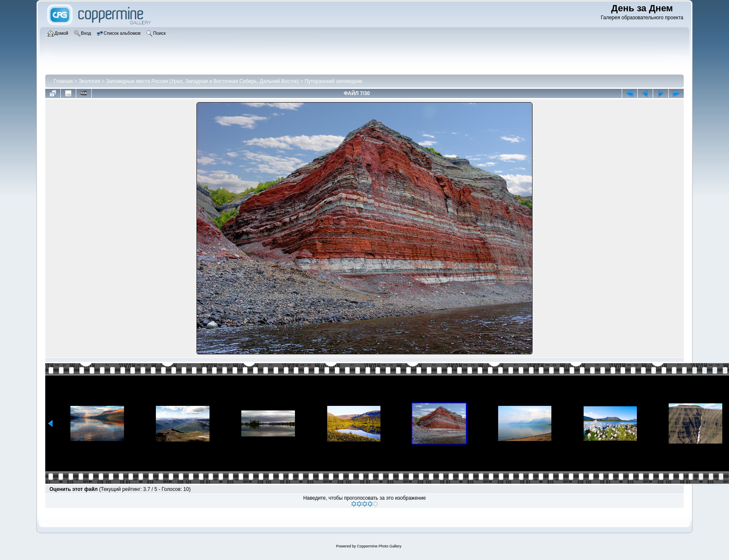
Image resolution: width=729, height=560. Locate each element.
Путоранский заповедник (333, 81)
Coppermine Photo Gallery (379, 546)
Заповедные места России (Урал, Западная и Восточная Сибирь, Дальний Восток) (202, 81)
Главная (63, 81)
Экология (89, 81)
